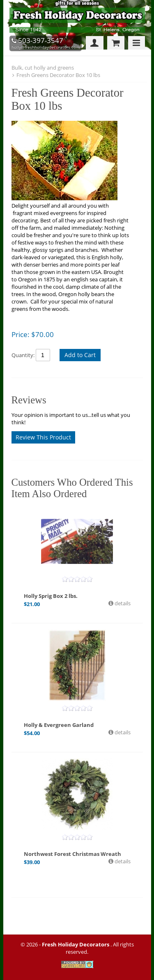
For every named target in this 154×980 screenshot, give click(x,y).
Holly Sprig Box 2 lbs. (51, 596)
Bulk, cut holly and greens (43, 68)
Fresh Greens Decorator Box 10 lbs (58, 75)
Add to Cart (80, 355)
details (122, 603)
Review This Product (43, 437)
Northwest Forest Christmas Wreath (72, 854)
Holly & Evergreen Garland (59, 725)
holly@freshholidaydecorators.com (46, 47)
